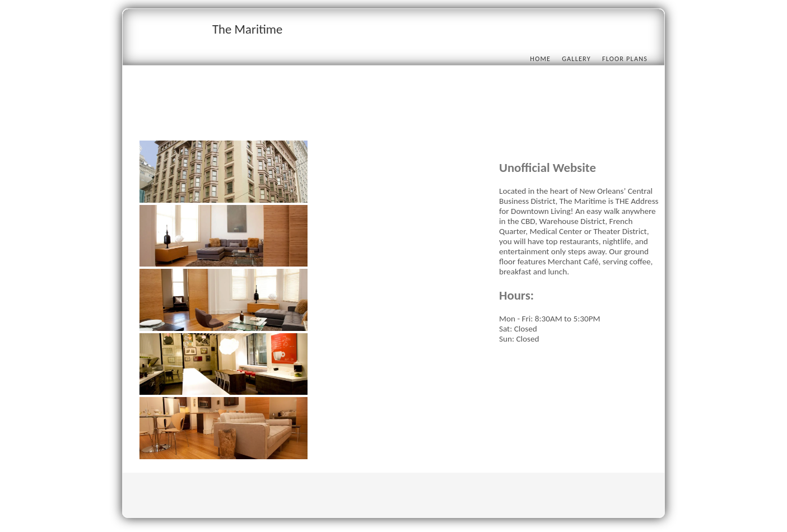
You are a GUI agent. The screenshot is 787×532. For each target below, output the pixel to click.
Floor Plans (625, 59)
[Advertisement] (343, 116)
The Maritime (247, 29)
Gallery (576, 59)
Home (540, 59)
